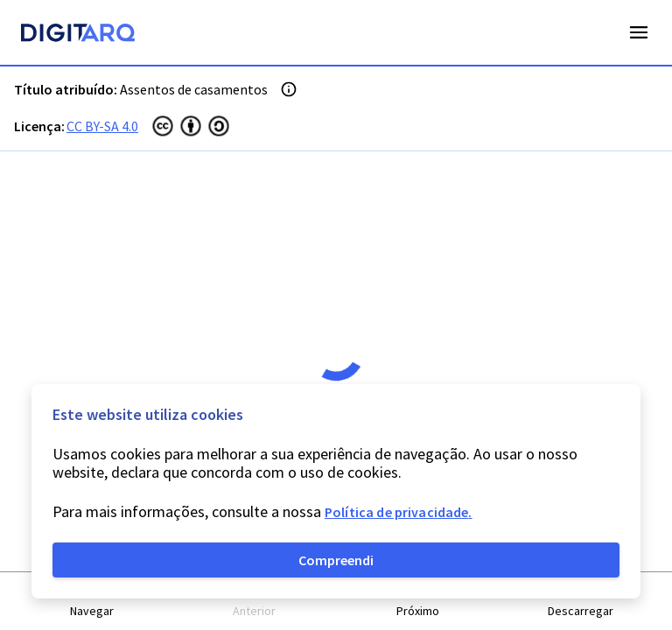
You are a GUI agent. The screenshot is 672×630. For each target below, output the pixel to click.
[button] (92, 602)
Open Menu (639, 32)
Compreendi (336, 560)
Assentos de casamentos (194, 89)
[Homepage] (78, 35)
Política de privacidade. (399, 512)
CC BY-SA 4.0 (102, 126)
